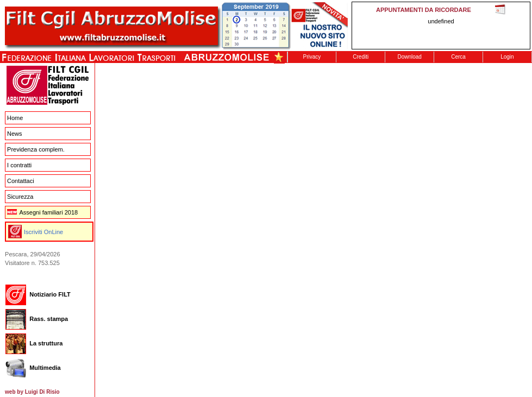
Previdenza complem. (36, 149)
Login (507, 57)
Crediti (361, 57)
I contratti (19, 165)
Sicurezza (20, 197)
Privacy (312, 57)
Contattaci (21, 181)
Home (15, 118)
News (15, 134)
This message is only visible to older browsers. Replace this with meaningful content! (441, 26)
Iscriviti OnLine (43, 232)
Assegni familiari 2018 (42, 212)
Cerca (458, 57)
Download (409, 57)
